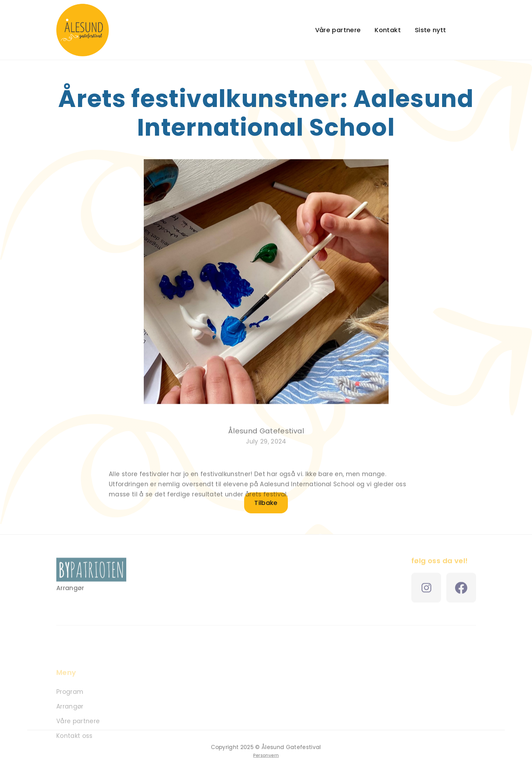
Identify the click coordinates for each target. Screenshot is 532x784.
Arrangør (70, 712)
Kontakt (388, 30)
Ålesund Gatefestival (266, 435)
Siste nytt (431, 30)
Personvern (266, 755)
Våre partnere (338, 30)
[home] (83, 30)
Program (70, 697)
